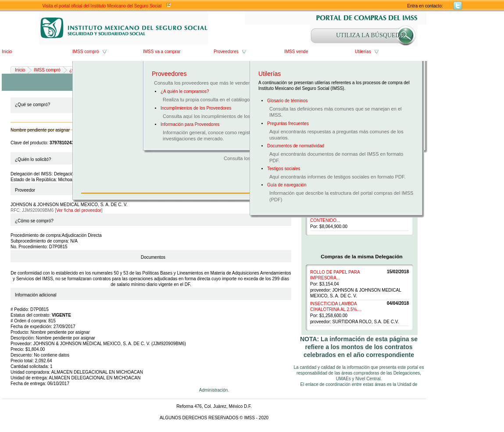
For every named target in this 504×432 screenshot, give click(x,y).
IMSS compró (86, 52)
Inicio (7, 52)
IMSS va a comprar (162, 52)
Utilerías (363, 52)
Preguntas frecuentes (288, 123)
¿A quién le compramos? (185, 91)
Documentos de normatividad (296, 146)
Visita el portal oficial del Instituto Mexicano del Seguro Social (102, 6)
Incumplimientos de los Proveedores (196, 108)
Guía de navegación (287, 185)
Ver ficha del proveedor (79, 210)
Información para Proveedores (190, 124)
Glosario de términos (287, 101)
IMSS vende (296, 52)
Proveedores (226, 52)
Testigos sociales (284, 169)
